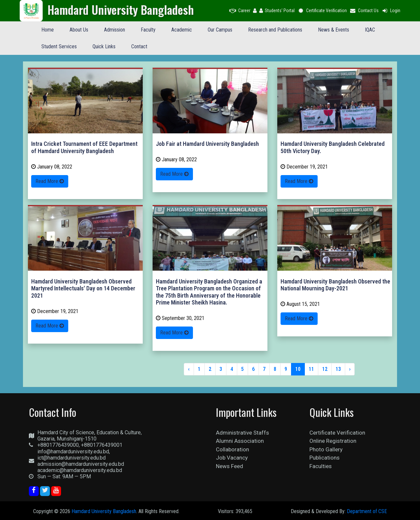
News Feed (230, 466)
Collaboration (232, 449)
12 (325, 369)
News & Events (334, 30)
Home (48, 30)
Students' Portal (277, 11)
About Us (79, 30)
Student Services (59, 46)
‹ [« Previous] (189, 369)
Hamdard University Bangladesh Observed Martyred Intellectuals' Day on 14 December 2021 (83, 288)
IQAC (370, 30)
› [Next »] (350, 369)
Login (391, 11)
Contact (139, 46)
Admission (115, 30)
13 (338, 369)
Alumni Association (240, 441)
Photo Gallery (326, 449)
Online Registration (333, 441)
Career (240, 11)
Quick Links (104, 46)
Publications (325, 458)
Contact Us (364, 11)
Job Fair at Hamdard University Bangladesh (207, 144)
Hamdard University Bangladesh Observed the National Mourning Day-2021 (335, 285)
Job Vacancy (232, 458)
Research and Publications (275, 30)
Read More (50, 181)
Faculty (148, 30)
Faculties (321, 466)
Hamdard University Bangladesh (104, 511)
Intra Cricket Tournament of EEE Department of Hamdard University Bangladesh (84, 147)
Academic (182, 30)
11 (311, 369)
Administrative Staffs (242, 433)
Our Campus (220, 30)
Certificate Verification (322, 11)
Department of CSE (367, 511)
